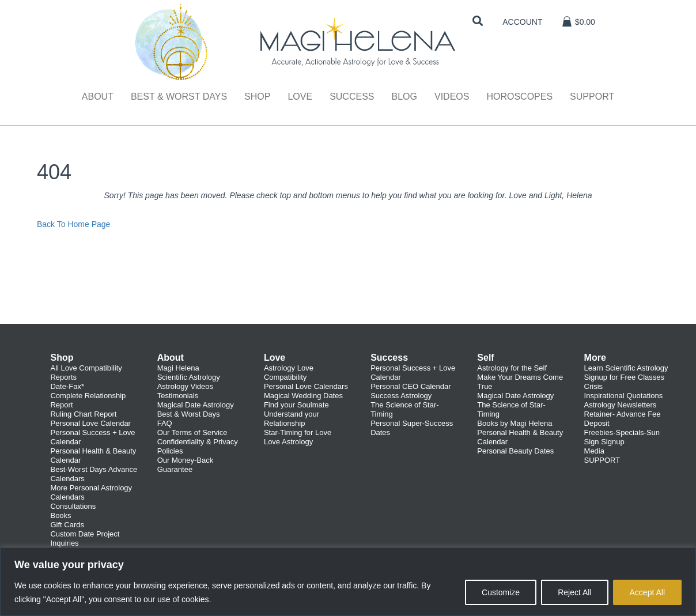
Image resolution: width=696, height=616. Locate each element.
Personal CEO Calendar (411, 386)
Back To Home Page (73, 224)
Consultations (73, 506)
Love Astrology (288, 442)
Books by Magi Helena (515, 423)
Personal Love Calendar (90, 423)
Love (300, 97)
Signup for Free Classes (624, 377)
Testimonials (178, 396)
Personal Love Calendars (306, 386)
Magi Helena (178, 368)
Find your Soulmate (296, 405)
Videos (452, 97)
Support (592, 97)
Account (522, 22)
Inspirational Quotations (624, 396)
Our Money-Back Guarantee (186, 465)
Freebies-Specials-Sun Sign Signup (622, 437)
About (98, 97)
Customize (501, 592)
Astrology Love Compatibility (289, 373)
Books (60, 515)
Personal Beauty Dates (515, 451)
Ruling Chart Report (83, 414)
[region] (348, 582)
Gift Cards (67, 525)
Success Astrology (401, 396)
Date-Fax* (67, 386)
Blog (404, 97)
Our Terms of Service (192, 432)
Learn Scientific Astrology (626, 368)
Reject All (574, 592)
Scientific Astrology (189, 377)
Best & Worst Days (179, 97)
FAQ (165, 423)
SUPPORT (602, 460)
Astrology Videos (185, 386)
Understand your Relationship (292, 419)
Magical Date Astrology (196, 405)
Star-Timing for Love (298, 432)
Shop (257, 97)
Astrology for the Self (512, 368)
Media (594, 451)
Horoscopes (519, 97)
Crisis (594, 386)
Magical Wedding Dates (303, 396)
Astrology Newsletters (621, 405)
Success (352, 97)
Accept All (647, 592)
